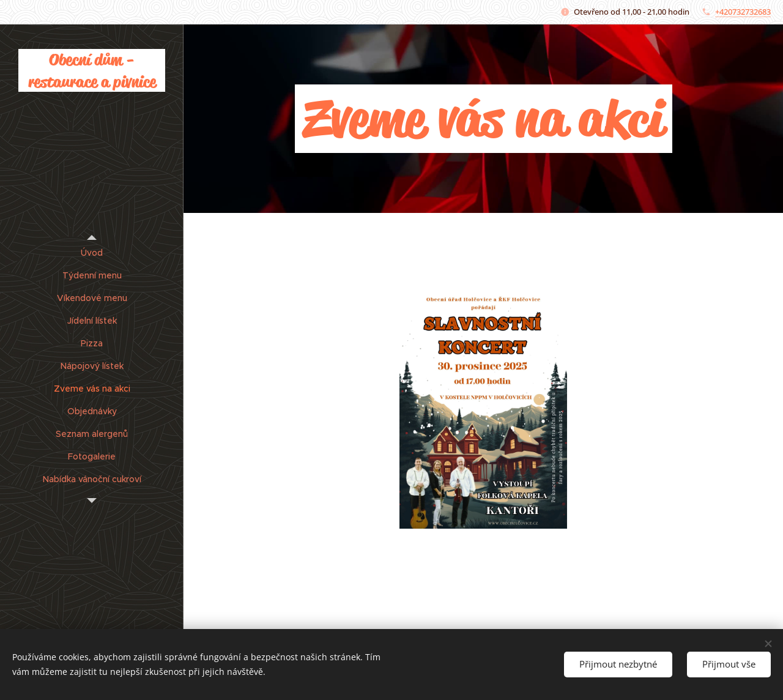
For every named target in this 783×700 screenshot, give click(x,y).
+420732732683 (743, 12)
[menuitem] (92, 253)
